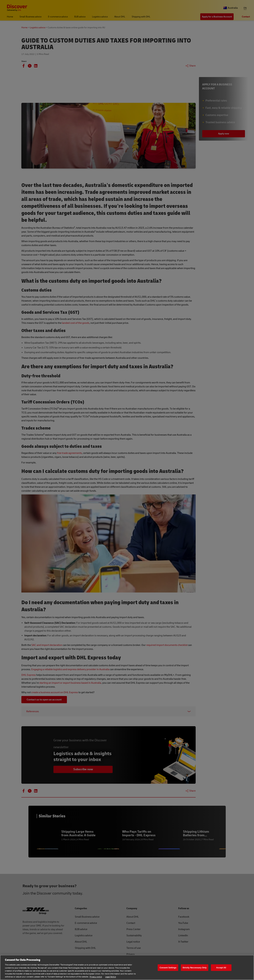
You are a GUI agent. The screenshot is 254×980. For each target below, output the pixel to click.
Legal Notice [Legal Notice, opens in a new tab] (111, 977)
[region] (127, 967)
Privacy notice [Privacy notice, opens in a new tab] (96, 977)
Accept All (221, 968)
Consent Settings (168, 968)
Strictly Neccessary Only (195, 968)
